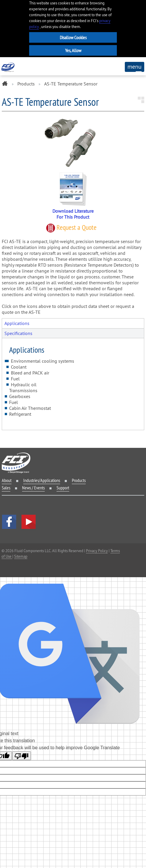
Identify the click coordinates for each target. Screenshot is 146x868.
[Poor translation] (21, 756)
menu (135, 67)
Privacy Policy (97, 551)
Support (63, 488)
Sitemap (21, 556)
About (7, 480)
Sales (6, 488)
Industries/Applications (42, 480)
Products (26, 84)
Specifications (18, 333)
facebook (9, 522)
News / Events (33, 488)
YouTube (29, 522)
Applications (17, 323)
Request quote (71, 227)
